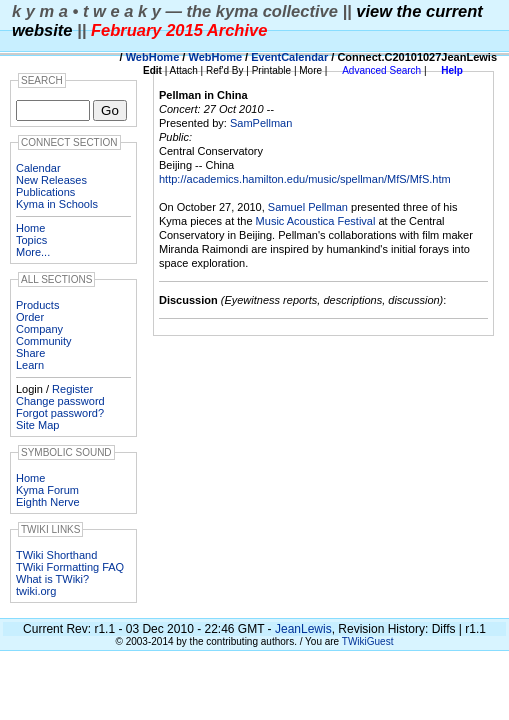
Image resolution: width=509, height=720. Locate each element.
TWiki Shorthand (56, 555)
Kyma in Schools (57, 204)
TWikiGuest (368, 641)
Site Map (37, 425)
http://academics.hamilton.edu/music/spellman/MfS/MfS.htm (305, 179)
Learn (30, 365)
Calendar (38, 168)
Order (30, 317)
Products (37, 305)
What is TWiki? (52, 579)
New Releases (51, 180)
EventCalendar (289, 57)
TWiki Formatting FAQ (70, 567)
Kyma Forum (47, 490)
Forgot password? (60, 413)
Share (30, 353)
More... (33, 252)
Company (39, 329)
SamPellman (261, 123)
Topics (31, 240)
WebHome (153, 57)
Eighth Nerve (48, 502)
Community (44, 341)
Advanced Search (381, 70)
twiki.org (36, 591)
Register (72, 389)
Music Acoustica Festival (316, 221)
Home (30, 228)
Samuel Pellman (308, 207)
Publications (45, 192)
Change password (60, 401)
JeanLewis (303, 629)
